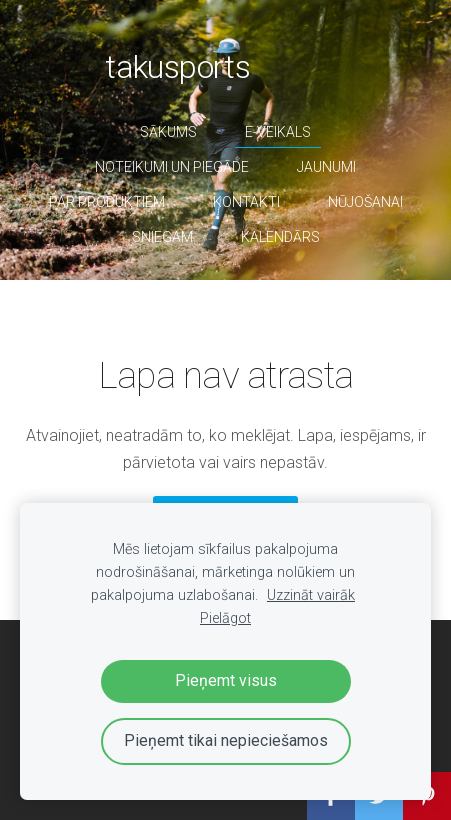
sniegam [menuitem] (162, 237)
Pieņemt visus (226, 680)
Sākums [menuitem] (168, 132)
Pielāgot (225, 618)
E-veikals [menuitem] (278, 132)
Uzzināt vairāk (311, 595)
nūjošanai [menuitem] (365, 202)
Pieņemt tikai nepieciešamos (226, 740)
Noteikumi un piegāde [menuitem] (172, 167)
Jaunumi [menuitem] (326, 167)
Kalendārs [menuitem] (280, 237)
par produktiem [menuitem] (107, 202)
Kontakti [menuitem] (246, 202)
